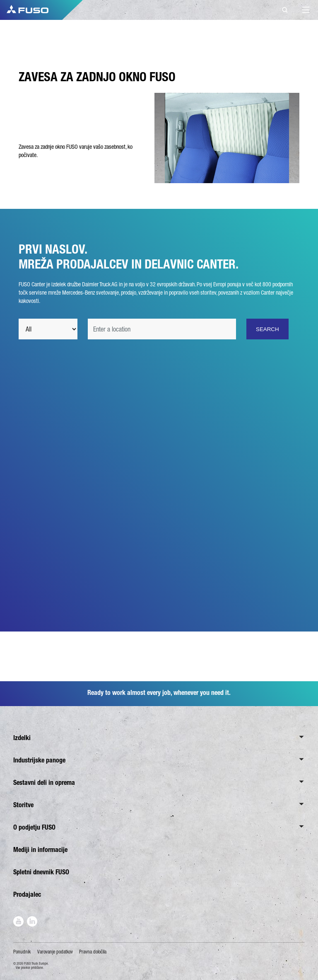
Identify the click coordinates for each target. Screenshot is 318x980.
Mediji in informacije (40, 850)
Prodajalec (27, 894)
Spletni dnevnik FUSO (41, 872)
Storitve (23, 805)
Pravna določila (93, 952)
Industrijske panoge (39, 760)
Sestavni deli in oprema (44, 783)
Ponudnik (22, 952)
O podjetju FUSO (34, 827)
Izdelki (22, 738)
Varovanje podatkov (55, 952)
